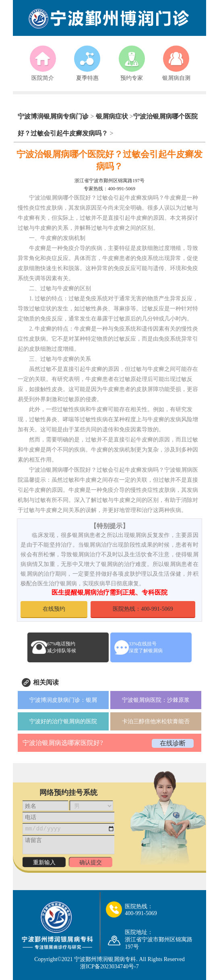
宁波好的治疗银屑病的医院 (63, 721)
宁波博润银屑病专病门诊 (54, 116)
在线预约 (54, 609)
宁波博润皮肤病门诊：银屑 (63, 700)
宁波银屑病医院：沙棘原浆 (156, 700)
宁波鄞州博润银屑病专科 (105, 959)
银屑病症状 (112, 116)
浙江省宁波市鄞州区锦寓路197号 (109, 181)
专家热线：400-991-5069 (109, 189)
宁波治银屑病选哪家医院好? (63, 743)
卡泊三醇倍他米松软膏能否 (156, 721)
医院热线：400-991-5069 (143, 609)
